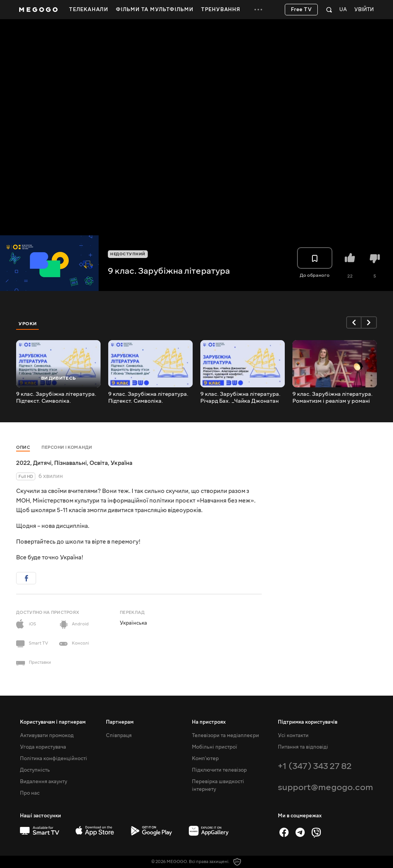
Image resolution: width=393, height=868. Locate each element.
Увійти (364, 10)
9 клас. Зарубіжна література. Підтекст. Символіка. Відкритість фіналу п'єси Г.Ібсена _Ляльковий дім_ (56, 398)
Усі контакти (293, 736)
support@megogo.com (325, 787)
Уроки (28, 324)
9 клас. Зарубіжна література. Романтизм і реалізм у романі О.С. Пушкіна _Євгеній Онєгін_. (334, 398)
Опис (23, 447)
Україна (121, 463)
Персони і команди (67, 447)
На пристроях (209, 722)
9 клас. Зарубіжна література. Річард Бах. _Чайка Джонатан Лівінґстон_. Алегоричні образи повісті (242, 398)
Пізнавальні (70, 463)
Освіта (99, 463)
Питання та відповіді (303, 747)
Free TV (301, 10)
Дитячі (42, 463)
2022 (23, 463)
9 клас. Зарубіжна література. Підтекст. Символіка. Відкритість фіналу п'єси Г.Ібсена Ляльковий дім (148, 398)
